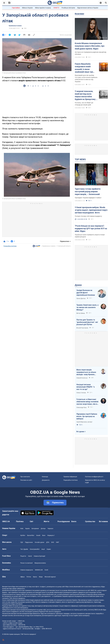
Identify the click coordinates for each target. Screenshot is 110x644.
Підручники (29, 542)
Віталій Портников (82, 328)
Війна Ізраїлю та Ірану (43, 8)
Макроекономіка (40, 563)
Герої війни (16, 8)
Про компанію (25, 477)
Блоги (74, 521)
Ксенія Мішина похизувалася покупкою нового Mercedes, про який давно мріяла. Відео (90, 46)
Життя (46, 521)
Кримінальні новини (15, 26)
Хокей (38, 535)
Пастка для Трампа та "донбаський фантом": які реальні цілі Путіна (87, 322)
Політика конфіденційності (94, 477)
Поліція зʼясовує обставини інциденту (88, 216)
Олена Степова (81, 393)
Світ (32, 521)
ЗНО (53, 542)
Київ (22, 528)
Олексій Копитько (82, 378)
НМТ (58, 542)
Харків (27, 528)
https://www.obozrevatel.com (75, 587)
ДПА (48, 542)
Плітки (29, 577)
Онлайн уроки (39, 542)
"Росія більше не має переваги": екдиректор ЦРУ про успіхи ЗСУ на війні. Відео (91, 229)
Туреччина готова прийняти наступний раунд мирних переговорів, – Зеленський (88, 192)
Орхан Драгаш (81, 298)
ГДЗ (22, 542)
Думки (78, 285)
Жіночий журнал (50, 577)
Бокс (44, 535)
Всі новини (103, 521)
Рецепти (23, 556)
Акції (43, 549)
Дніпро (43, 528)
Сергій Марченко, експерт (84, 422)
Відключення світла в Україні (88, 8)
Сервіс (49, 549)
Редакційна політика (10, 246)
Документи (46, 480)
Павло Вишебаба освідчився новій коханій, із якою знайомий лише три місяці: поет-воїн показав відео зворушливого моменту (86, 68)
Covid (46, 570)
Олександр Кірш (82, 407)
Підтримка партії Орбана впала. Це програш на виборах (87, 416)
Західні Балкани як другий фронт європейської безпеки (86, 293)
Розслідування (64, 521)
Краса (35, 577)
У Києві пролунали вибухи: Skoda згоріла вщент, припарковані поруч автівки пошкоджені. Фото (91, 210)
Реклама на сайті (26, 480)
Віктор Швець (81, 313)
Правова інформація (70, 477)
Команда (45, 477)
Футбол (23, 535)
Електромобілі (35, 549)
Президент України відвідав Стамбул (88, 198)
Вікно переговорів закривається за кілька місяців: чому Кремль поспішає (86, 372)
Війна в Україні (27, 8)
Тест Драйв (24, 549)
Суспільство (90, 521)
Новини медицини (27, 570)
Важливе (79, 14)
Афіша (22, 577)
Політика (20, 521)
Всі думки (80, 432)
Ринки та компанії (26, 563)
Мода (41, 577)
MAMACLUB (39, 570)
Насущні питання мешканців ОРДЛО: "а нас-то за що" (86, 387)
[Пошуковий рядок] (106, 3)
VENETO (56, 8)
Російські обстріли (68, 8)
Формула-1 (51, 535)
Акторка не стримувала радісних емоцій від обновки (90, 53)
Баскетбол (31, 535)
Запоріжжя (35, 528)
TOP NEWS (80, 159)
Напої (30, 556)
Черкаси (50, 528)
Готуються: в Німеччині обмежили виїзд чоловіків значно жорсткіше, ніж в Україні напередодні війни (87, 402)
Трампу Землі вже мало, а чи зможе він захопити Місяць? (87, 307)
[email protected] (28, 629)
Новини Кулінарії (39, 556)
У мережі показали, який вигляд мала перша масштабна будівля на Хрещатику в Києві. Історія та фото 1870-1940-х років (86, 95)
